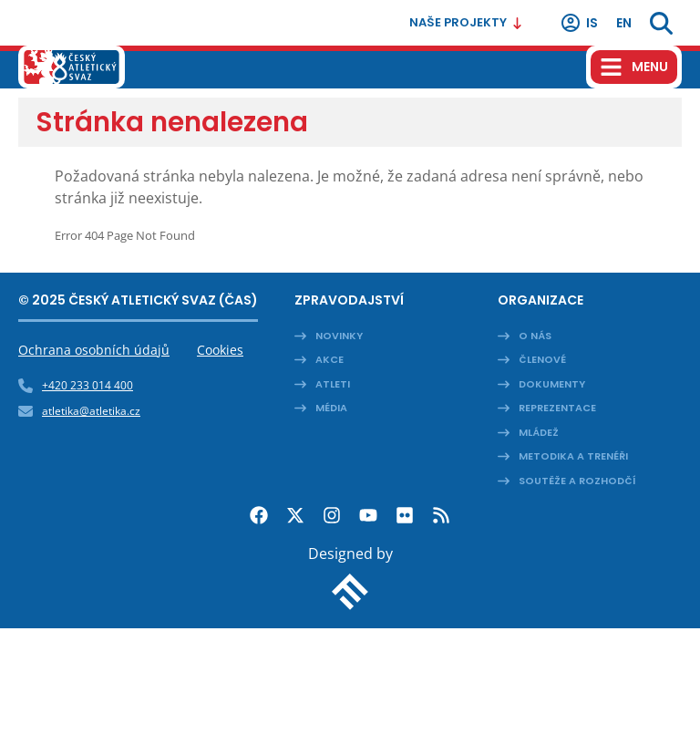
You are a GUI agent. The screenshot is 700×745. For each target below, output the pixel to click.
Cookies (220, 350)
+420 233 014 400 (87, 385)
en (624, 23)
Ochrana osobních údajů (94, 350)
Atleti (333, 384)
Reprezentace (557, 408)
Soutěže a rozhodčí (577, 481)
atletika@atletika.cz (91, 411)
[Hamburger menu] (634, 67)
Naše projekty (466, 22)
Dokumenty (552, 384)
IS (579, 23)
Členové (542, 359)
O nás (535, 336)
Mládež (539, 432)
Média (331, 408)
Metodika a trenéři (573, 456)
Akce (329, 359)
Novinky (339, 336)
